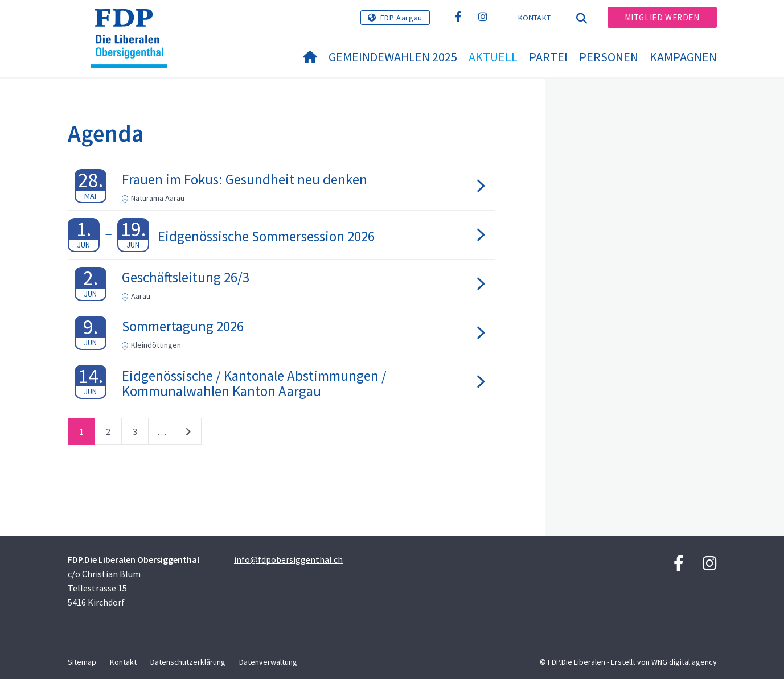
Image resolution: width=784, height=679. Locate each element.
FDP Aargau (401, 18)
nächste (188, 434)
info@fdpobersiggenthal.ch (288, 559)
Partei (548, 57)
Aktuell (493, 57)
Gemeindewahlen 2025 (393, 57)
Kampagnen (683, 57)
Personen (609, 57)
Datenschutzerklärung (188, 662)
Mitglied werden (662, 17)
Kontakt (534, 18)
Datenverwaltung (268, 662)
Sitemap (82, 662)
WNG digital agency (684, 662)
